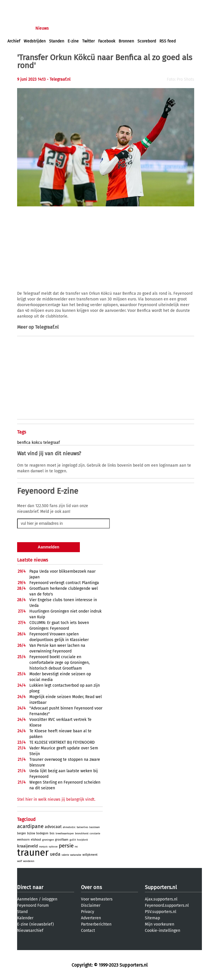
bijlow (31, 833)
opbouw (53, 847)
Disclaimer (91, 905)
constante (95, 834)
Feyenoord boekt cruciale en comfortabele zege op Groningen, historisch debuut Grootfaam (59, 663)
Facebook (107, 41)
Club (108, 28)
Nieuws (42, 28)
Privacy (88, 912)
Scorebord (147, 41)
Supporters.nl (161, 887)
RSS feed (168, 41)
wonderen (29, 861)
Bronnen (126, 41)
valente (65, 855)
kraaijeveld (28, 846)
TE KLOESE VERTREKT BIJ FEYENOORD (62, 742)
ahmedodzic (69, 827)
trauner (33, 853)
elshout (36, 840)
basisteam (95, 827)
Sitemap (152, 918)
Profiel (125, 28)
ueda (55, 854)
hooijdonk (82, 840)
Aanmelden (27, 899)
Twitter (88, 41)
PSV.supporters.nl (161, 912)
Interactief (87, 28)
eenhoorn (23, 840)
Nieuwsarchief (30, 931)
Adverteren (91, 918)
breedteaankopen (65, 834)
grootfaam (62, 840)
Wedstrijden (35, 41)
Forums (63, 28)
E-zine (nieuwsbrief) (36, 924)
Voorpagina (18, 28)
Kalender (25, 918)
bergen (22, 833)
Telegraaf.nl (47, 327)
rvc (76, 847)
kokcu (37, 443)
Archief (14, 41)
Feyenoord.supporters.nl (167, 905)
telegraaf (52, 443)
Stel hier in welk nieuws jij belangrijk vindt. (56, 799)
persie (66, 846)
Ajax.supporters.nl (161, 899)
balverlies (82, 827)
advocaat (53, 827)
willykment (90, 855)
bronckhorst (82, 833)
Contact (88, 931)
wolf (20, 861)
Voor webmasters (97, 899)
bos (52, 833)
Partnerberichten (96, 924)
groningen (48, 840)
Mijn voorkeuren (160, 924)
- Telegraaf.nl (59, 79)
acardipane (30, 826)
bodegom (42, 833)
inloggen (16, 5)
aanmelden (38, 5)
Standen (57, 41)
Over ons (91, 887)
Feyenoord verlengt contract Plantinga (64, 583)
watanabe (76, 855)
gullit (73, 840)
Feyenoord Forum (33, 905)
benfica (24, 443)
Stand (22, 912)
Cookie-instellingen (163, 931)
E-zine (73, 41)
